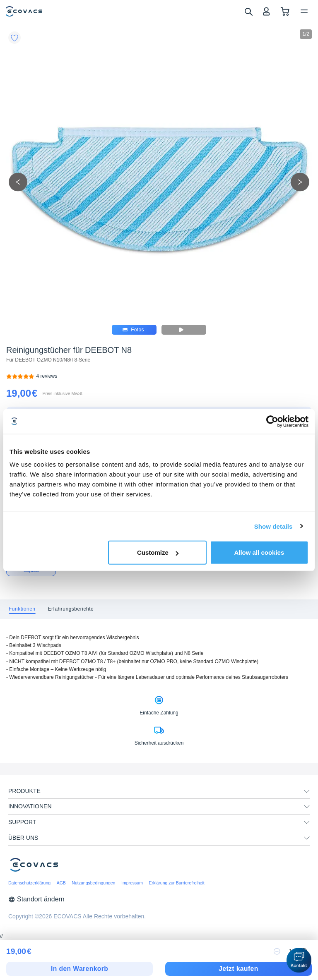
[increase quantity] (304, 951)
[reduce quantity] (277, 951)
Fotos (133, 330)
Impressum (132, 883)
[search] (248, 11)
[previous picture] (18, 182)
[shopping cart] (285, 11)
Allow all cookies (259, 552)
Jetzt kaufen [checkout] (238, 969)
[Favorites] (14, 38)
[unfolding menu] (307, 791)
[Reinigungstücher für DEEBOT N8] (47, 376)
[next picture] (300, 182)
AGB (61, 883)
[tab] (22, 609)
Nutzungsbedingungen (93, 883)
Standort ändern (36, 899)
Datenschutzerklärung (29, 883)
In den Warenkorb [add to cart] (79, 969)
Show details (273, 526)
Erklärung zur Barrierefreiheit (176, 883)
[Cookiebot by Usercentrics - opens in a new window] (272, 421)
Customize (158, 552)
